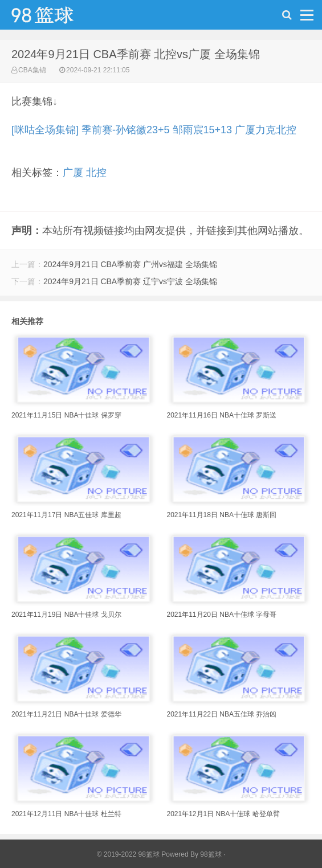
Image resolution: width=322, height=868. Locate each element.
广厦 (73, 173)
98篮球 (211, 854)
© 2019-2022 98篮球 (128, 854)
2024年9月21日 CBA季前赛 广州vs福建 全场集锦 (130, 264)
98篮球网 (57, 18)
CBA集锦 (32, 70)
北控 (96, 173)
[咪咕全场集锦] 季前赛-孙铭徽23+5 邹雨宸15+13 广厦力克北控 (154, 130)
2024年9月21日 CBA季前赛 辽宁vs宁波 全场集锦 (130, 281)
